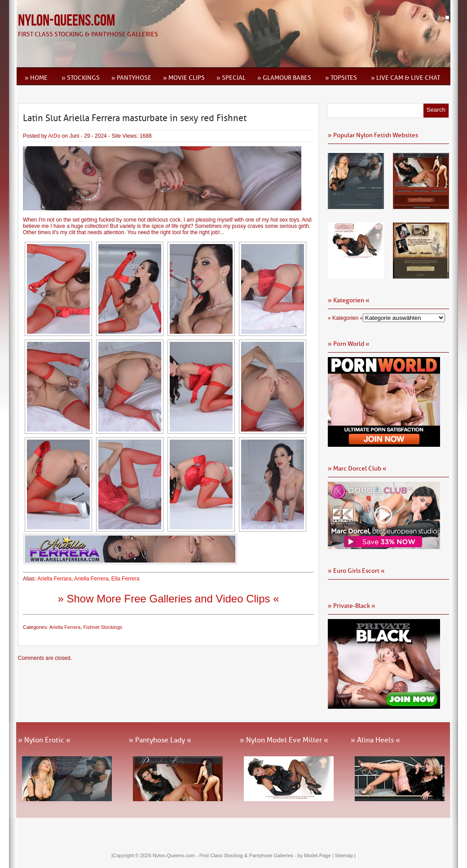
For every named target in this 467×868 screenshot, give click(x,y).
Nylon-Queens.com (66, 21)
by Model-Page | (316, 855)
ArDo (54, 136)
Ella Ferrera (126, 579)
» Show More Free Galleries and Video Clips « (168, 599)
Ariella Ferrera (91, 579)
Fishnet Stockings (103, 627)
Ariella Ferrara (54, 579)
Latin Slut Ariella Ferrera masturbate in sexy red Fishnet (135, 118)
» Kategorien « (345, 318)
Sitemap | (345, 855)
